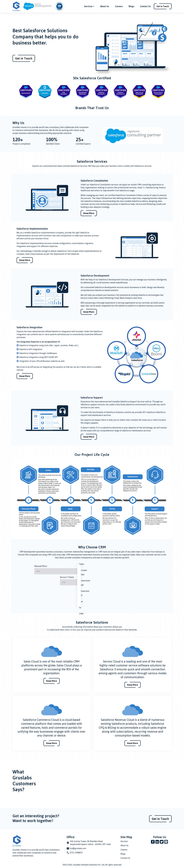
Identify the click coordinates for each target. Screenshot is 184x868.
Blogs (131, 6)
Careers (119, 6)
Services (124, 841)
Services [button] (88, 6)
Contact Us (145, 6)
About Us (105, 6)
